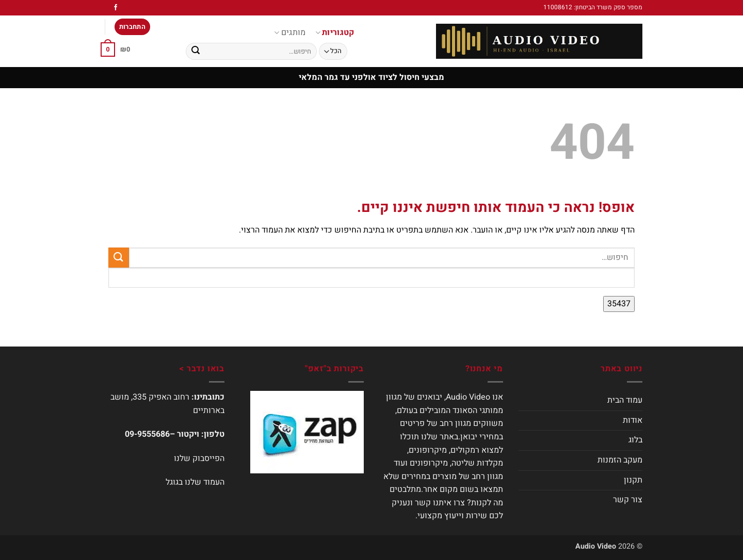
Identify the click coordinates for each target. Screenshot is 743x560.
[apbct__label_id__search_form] (372, 278)
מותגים (290, 32)
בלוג (635, 440)
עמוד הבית (625, 400)
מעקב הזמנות (620, 460)
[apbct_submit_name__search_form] (619, 304)
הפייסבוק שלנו (199, 458)
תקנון (633, 480)
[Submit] (196, 52)
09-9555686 (147, 434)
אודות (633, 420)
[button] (133, 27)
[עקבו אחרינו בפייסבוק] (116, 8)
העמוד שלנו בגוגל (195, 482)
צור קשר (628, 500)
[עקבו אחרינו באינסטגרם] (106, 8)
